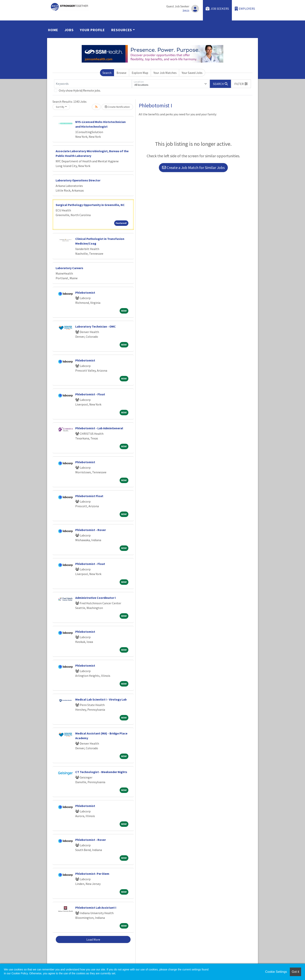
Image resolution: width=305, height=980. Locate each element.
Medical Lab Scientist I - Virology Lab (101, 699)
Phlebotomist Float (89, 496)
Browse (121, 73)
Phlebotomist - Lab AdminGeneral (99, 428)
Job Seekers (217, 9)
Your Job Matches (165, 73)
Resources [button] (122, 30)
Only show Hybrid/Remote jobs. (80, 90)
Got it (295, 972)
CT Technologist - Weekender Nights (101, 772)
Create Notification (117, 107)
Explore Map (140, 73)
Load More (93, 939)
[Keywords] (93, 84)
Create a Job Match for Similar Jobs (193, 167)
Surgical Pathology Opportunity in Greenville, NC (90, 205)
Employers (245, 9)
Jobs (69, 30)
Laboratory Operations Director (78, 180)
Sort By (60, 107)
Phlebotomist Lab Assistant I (96, 908)
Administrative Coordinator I (96, 598)
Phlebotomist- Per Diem (92, 874)
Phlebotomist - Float (90, 394)
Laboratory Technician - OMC (96, 326)
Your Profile (92, 30)
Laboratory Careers (69, 268)
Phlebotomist (85, 292)
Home (53, 30)
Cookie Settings (276, 972)
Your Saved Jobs (192, 73)
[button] (241, 84)
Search (107, 73)
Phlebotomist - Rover (91, 530)
